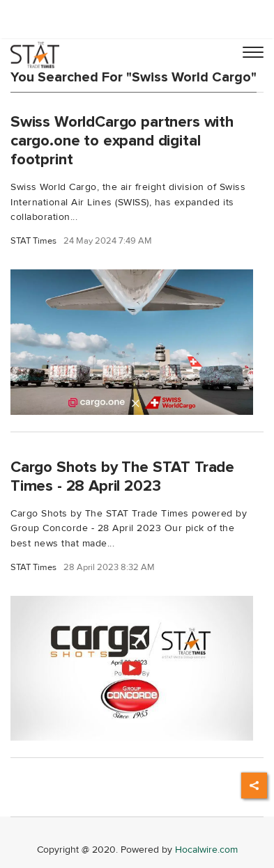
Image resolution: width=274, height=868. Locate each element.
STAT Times (33, 241)
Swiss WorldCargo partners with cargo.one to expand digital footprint (122, 141)
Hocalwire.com (206, 850)
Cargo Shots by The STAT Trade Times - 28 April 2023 (122, 476)
